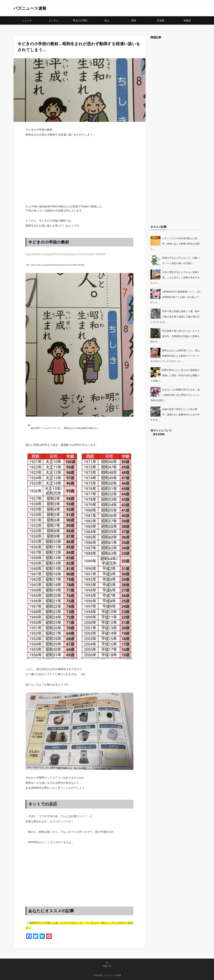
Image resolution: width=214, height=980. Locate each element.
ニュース (27, 20)
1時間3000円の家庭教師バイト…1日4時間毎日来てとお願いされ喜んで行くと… (175, 297)
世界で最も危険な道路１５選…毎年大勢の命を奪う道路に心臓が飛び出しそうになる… (175, 317)
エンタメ (53, 20)
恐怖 (134, 20)
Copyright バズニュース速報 (107, 975)
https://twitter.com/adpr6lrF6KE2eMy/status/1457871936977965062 (66, 254)
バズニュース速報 (30, 8)
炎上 (107, 20)
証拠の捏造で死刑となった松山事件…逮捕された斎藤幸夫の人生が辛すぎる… (175, 415)
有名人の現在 (80, 20)
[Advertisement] (79, 177)
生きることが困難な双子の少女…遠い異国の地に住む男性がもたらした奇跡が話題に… (175, 395)
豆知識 (160, 20)
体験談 (187, 20)
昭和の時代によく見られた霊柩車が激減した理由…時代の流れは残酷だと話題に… (175, 375)
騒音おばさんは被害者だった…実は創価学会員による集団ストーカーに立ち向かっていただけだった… (175, 356)
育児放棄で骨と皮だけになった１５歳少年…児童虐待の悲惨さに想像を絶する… (175, 336)
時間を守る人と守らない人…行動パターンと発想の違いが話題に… (181, 261)
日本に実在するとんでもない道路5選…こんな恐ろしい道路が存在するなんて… (175, 277)
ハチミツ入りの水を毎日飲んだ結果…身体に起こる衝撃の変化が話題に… (175, 244)
